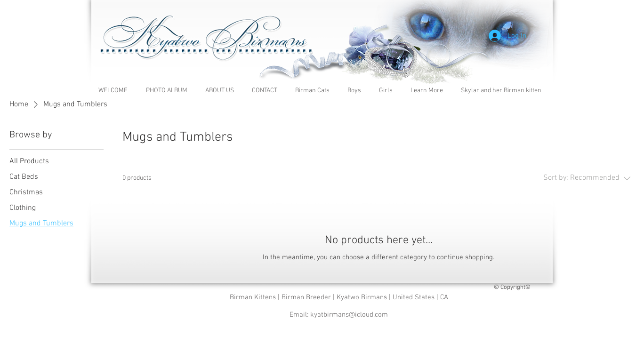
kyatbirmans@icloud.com (349, 315)
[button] (429, 91)
